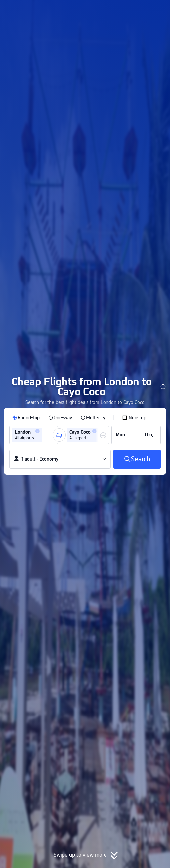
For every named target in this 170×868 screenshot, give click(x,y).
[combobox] (46, 435)
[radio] (26, 418)
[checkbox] (134, 418)
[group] (34, 435)
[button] (159, 8)
